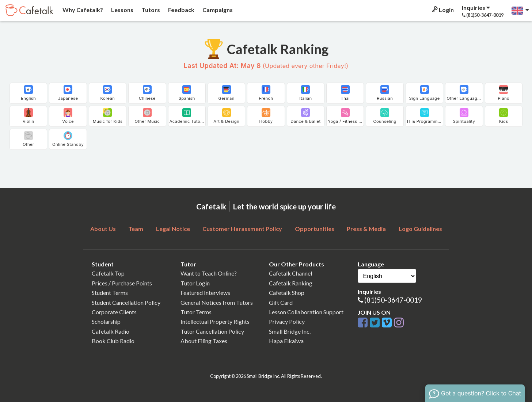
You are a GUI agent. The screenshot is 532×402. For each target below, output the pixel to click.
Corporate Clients (114, 312)
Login (442, 10)
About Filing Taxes (204, 341)
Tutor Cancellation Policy (212, 331)
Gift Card (281, 302)
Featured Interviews (205, 293)
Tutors (150, 10)
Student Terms (110, 293)
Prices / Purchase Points (122, 283)
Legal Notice (173, 229)
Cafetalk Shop (287, 293)
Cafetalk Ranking (291, 283)
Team (136, 229)
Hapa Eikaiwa (286, 341)
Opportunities (315, 229)
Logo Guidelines (420, 229)
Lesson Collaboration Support (306, 312)
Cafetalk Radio (111, 331)
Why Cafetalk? (82, 10)
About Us (103, 229)
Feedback (181, 10)
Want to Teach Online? (209, 273)
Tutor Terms (196, 312)
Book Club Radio (113, 341)
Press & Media (366, 229)
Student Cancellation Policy (126, 302)
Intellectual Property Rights (215, 321)
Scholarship (106, 321)
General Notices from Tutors (217, 302)
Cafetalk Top (108, 273)
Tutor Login (195, 283)
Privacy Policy (287, 321)
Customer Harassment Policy (242, 229)
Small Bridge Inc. (290, 331)
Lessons (122, 10)
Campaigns (217, 10)
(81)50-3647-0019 (393, 300)
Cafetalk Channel (290, 273)
